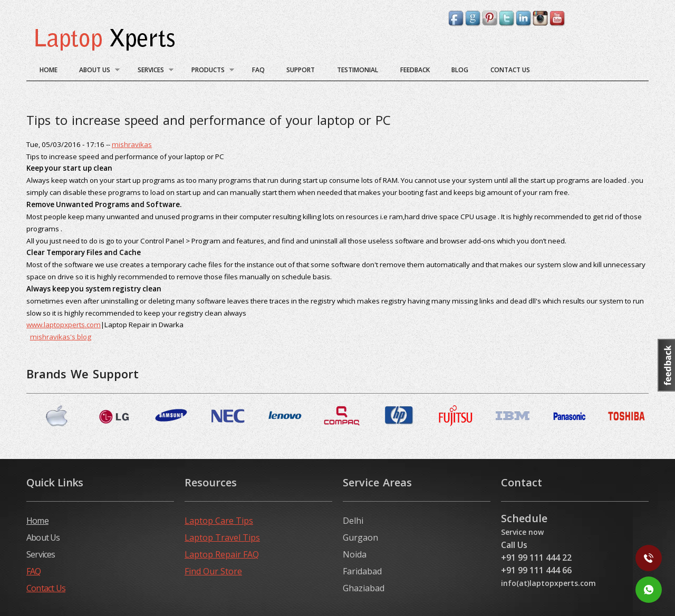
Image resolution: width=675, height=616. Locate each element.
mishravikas (132, 144)
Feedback (415, 70)
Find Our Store (213, 571)
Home (49, 70)
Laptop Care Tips (219, 521)
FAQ (258, 70)
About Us (95, 71)
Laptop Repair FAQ (222, 554)
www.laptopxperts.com (64, 325)
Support (301, 70)
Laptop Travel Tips (222, 537)
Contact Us (510, 70)
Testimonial (358, 70)
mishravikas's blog (61, 337)
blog (460, 70)
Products (208, 71)
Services (151, 71)
